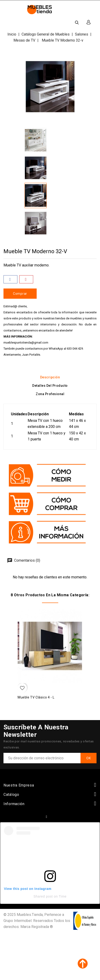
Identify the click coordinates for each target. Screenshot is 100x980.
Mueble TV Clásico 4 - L (36, 697)
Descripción (50, 377)
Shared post (43, 896)
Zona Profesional (50, 394)
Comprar (20, 294)
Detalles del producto (50, 386)
